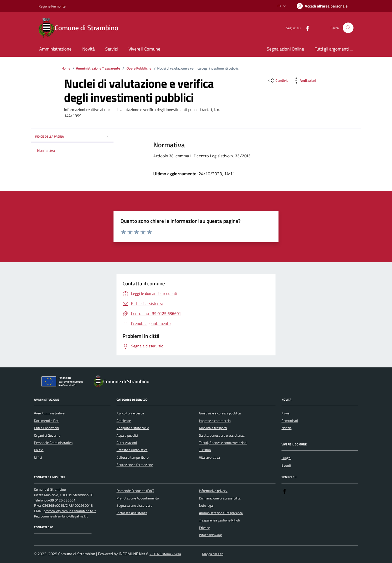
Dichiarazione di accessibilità (220, 498)
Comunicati (290, 421)
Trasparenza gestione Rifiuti (219, 520)
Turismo (205, 450)
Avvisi (286, 413)
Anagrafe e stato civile (133, 428)
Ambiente (124, 421)
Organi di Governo (47, 435)
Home (66, 68)
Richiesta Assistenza (132, 513)
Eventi (286, 465)
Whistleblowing (210, 535)
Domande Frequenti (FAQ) (135, 491)
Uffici (38, 457)
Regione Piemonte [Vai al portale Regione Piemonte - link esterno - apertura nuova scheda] (52, 6)
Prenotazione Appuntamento (138, 498)
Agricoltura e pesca (130, 413)
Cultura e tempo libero (132, 457)
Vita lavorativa (209, 457)
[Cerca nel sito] (348, 28)
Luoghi (286, 458)
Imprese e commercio (215, 421)
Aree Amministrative (49, 413)
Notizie (286, 428)
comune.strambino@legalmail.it (64, 516)
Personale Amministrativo (53, 443)
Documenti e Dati (47, 421)
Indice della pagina (72, 136)
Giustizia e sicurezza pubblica (220, 413)
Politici (39, 450)
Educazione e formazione (135, 465)
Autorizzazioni (127, 443)
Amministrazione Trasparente (98, 68)
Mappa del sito (213, 554)
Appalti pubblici (127, 435)
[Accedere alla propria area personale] (322, 6)
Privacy (204, 528)
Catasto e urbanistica (132, 450)
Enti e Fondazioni (46, 428)
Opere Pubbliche (139, 68)
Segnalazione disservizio (134, 505)
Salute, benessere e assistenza (222, 435)
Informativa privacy (213, 491)
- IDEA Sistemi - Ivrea (165, 554)
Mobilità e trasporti (213, 428)
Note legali (207, 505)
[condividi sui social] (278, 81)
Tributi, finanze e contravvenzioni (223, 443)
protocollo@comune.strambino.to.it (70, 511)
